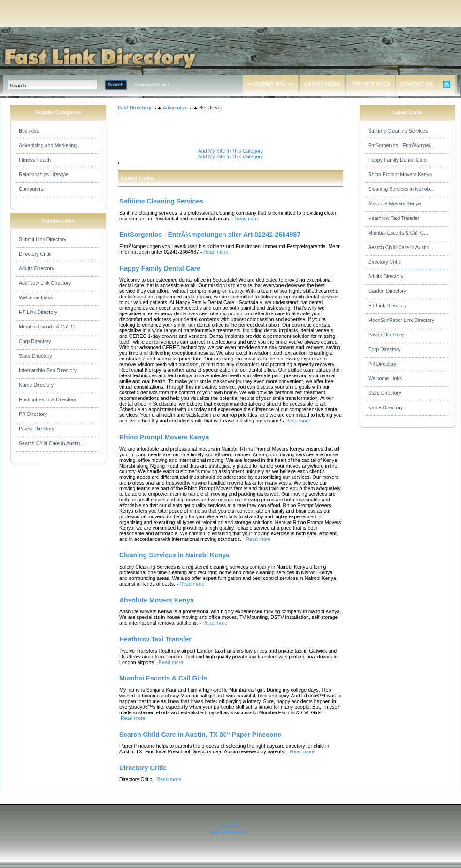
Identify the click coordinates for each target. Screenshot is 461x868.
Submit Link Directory (42, 239)
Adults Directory (36, 268)
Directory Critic (35, 254)
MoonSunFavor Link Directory (401, 320)
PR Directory (33, 414)
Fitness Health (35, 160)
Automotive (175, 108)
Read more (247, 219)
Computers (31, 189)
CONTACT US (417, 84)
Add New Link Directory (45, 283)
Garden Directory (387, 291)
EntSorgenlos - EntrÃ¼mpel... (401, 145)
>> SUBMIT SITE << (270, 84)
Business (29, 131)
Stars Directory (35, 356)
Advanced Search (152, 85)
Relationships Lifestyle (44, 174)
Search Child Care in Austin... (51, 443)
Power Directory (37, 429)
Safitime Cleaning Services (398, 131)
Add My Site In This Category (230, 151)
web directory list (229, 832)
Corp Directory (35, 341)
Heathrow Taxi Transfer (394, 218)
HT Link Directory (38, 312)
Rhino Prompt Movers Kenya (400, 174)
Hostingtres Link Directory (47, 399)
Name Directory (36, 385)
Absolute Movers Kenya (395, 203)
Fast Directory (135, 108)
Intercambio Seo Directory (48, 370)
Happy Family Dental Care (397, 160)
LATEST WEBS (323, 84)
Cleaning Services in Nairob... (401, 189)
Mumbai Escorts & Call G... (49, 327)
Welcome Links (36, 297)
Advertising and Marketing (48, 145)
